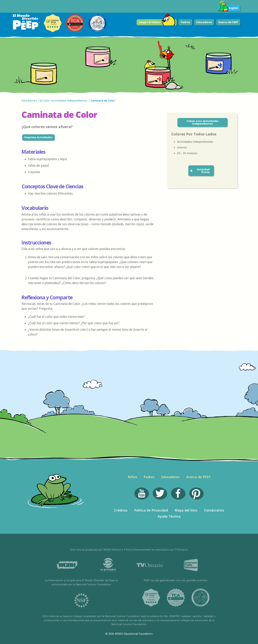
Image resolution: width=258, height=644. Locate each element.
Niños (132, 477)
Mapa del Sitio (186, 510)
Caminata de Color (103, 100)
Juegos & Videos (157, 22)
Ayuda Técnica (169, 516)
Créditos (121, 510)
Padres (185, 22)
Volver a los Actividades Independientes (203, 122)
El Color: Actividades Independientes (64, 100)
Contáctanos (214, 510)
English (228, 8)
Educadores (204, 22)
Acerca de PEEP (228, 22)
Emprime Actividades (38, 137)
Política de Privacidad (151, 510)
